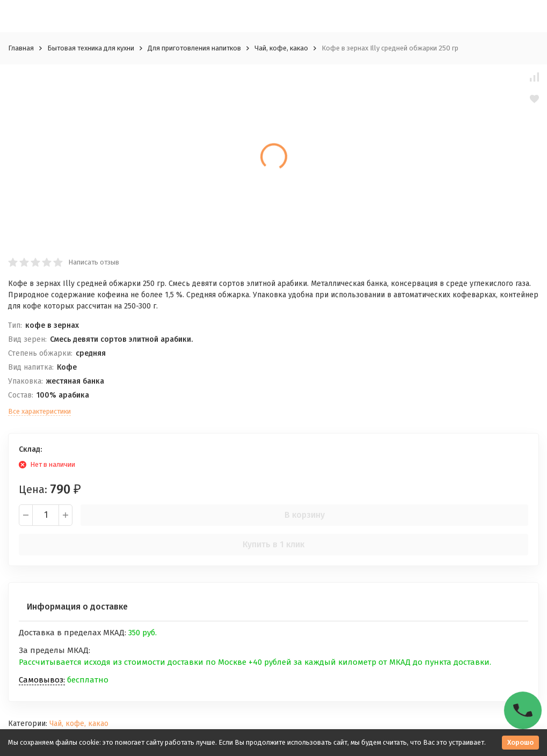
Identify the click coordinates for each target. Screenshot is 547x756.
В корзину (305, 515)
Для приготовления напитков (194, 48)
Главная (21, 48)
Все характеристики (39, 411)
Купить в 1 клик (273, 544)
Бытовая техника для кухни (91, 48)
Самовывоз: (42, 680)
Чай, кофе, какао (281, 48)
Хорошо (520, 742)
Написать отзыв (94, 262)
